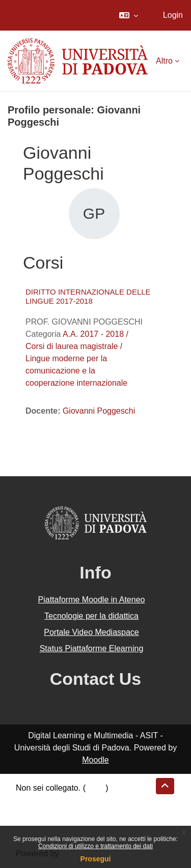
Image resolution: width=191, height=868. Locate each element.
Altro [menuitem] (164, 61)
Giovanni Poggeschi (99, 411)
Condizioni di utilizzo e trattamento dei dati (95, 846)
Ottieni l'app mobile (50, 824)
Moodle (95, 760)
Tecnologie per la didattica (91, 616)
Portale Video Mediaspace (91, 632)
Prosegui (96, 859)
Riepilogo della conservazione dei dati (84, 800)
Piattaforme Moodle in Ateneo (92, 600)
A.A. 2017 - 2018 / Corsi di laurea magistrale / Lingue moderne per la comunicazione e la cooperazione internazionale (77, 358)
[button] (129, 15)
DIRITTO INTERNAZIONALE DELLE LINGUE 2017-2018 (88, 296)
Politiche (31, 812)
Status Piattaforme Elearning (92, 648)
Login (173, 15)
